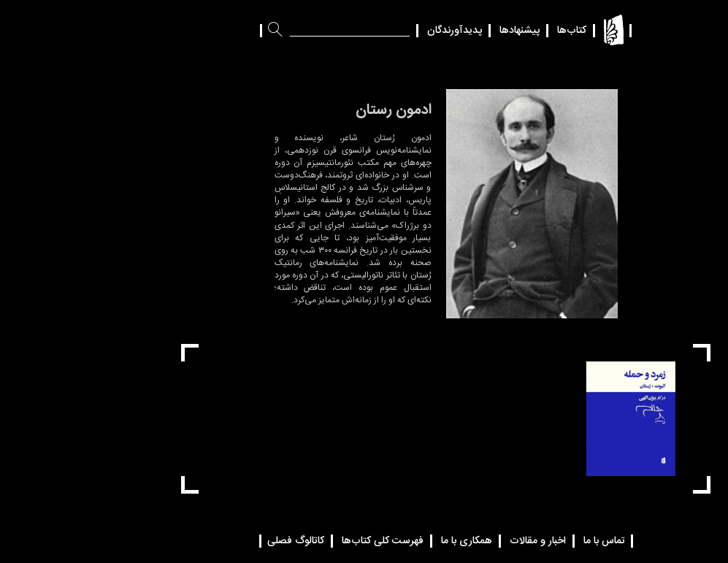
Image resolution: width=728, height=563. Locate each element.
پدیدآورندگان (373, 31)
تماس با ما (522, 541)
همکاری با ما (385, 541)
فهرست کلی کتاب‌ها (301, 541)
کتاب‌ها (490, 31)
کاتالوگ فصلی (214, 541)
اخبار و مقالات (456, 541)
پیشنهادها (438, 31)
